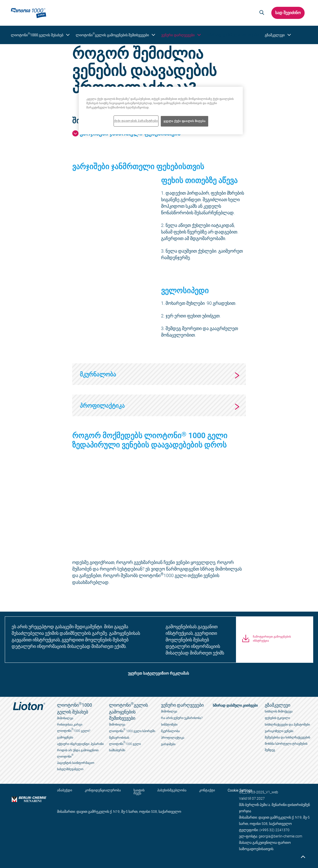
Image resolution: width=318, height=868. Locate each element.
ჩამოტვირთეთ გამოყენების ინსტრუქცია (272, 642)
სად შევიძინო (288, 13)
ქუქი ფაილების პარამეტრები (136, 121)
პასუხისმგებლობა (164, 790)
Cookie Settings (227, 790)
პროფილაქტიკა (173, 738)
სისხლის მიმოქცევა (279, 711)
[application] (115, 198)
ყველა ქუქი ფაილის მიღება (184, 121)
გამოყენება (65, 737)
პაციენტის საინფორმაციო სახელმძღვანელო (76, 766)
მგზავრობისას (119, 738)
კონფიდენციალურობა (100, 790)
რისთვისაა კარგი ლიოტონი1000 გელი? (74, 728)
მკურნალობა (170, 731)
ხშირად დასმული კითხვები (229, 35)
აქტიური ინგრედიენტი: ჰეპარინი (80, 744)
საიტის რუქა (134, 792)
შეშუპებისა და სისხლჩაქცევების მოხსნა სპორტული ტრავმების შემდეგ (287, 744)
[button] (261, 13)
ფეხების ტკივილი (277, 718)
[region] (161, 111)
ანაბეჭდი (65, 790)
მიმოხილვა (65, 718)
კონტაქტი (197, 790)
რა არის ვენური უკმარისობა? (182, 718)
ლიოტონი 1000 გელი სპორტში (132, 730)
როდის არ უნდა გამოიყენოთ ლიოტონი (78, 753)
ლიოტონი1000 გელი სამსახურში (125, 746)
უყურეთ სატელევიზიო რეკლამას (158, 674)
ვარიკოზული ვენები (279, 731)
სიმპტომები (169, 725)
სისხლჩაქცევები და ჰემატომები (287, 725)
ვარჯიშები (168, 744)
